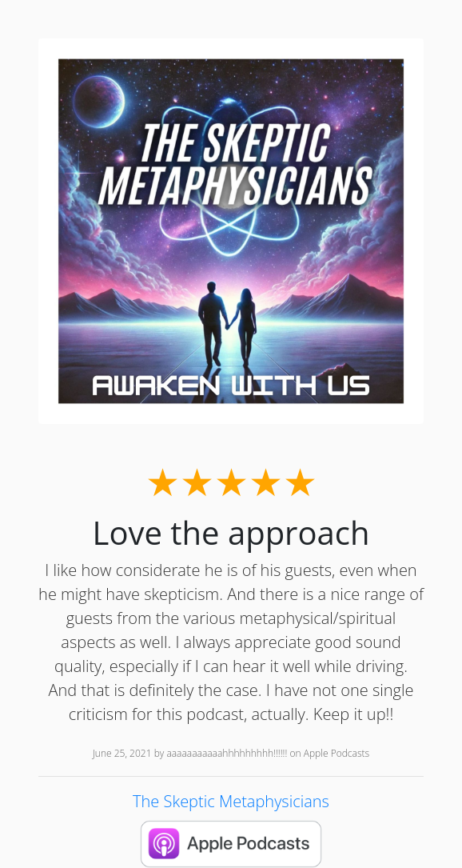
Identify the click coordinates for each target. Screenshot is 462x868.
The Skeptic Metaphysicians (231, 801)
